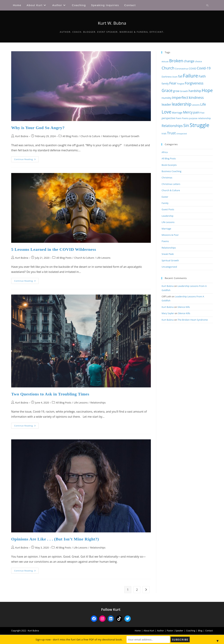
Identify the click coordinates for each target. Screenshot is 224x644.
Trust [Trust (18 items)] (171, 133)
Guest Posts (168, 209)
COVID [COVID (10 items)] (192, 68)
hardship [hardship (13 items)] (195, 91)
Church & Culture (90, 136)
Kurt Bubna (22, 136)
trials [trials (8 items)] (164, 134)
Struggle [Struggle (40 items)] (199, 125)
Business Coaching (171, 171)
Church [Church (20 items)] (168, 68)
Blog (200, 631)
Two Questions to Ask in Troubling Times (50, 394)
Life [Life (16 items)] (203, 104)
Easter (165, 197)
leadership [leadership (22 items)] (182, 104)
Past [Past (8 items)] (202, 113)
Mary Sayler (168, 313)
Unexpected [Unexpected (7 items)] (181, 134)
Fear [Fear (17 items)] (173, 83)
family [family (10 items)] (165, 84)
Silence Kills (184, 307)
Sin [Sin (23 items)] (186, 125)
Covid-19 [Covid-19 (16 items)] (204, 68)
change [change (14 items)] (189, 61)
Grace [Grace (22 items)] (167, 91)
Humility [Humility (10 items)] (166, 98)
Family (165, 203)
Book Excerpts (169, 165)
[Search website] (207, 6)
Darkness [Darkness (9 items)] (167, 77)
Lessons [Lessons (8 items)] (196, 105)
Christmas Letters (171, 184)
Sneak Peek (168, 254)
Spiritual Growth (130, 136)
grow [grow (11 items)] (176, 91)
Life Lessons (104, 258)
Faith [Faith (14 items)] (202, 76)
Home (138, 631)
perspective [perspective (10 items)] (168, 118)
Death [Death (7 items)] (175, 77)
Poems (165, 241)
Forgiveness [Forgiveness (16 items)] (194, 83)
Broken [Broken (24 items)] (176, 61)
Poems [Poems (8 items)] (185, 118)
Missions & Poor (170, 235)
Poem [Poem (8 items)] (178, 118)
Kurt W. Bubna (112, 23)
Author (161, 631)
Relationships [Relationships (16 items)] (172, 126)
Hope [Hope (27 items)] (207, 90)
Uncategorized (169, 267)
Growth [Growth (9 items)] (184, 91)
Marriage (166, 229)
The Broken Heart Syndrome (193, 320)
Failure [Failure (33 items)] (190, 76)
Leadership (167, 216)
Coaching (191, 631)
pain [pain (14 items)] (196, 112)
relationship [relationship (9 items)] (204, 118)
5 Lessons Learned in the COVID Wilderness (54, 249)
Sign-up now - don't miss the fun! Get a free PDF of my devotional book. (80, 639)
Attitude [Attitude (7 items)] (165, 62)
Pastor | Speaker (175, 631)
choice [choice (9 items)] (198, 61)
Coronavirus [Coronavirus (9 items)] (182, 69)
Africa (165, 152)
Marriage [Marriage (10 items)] (177, 113)
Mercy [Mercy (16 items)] (188, 112)
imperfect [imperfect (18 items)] (180, 97)
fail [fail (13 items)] (180, 76)
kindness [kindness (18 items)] (196, 97)
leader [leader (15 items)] (166, 104)
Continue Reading (26, 160)
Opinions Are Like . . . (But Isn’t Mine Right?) (55, 539)
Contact (209, 631)
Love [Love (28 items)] (166, 112)
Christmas (167, 178)
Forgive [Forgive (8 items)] (181, 84)
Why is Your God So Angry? (38, 128)
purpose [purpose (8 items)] (193, 118)
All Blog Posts (70, 136)
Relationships (110, 136)
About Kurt (149, 631)
